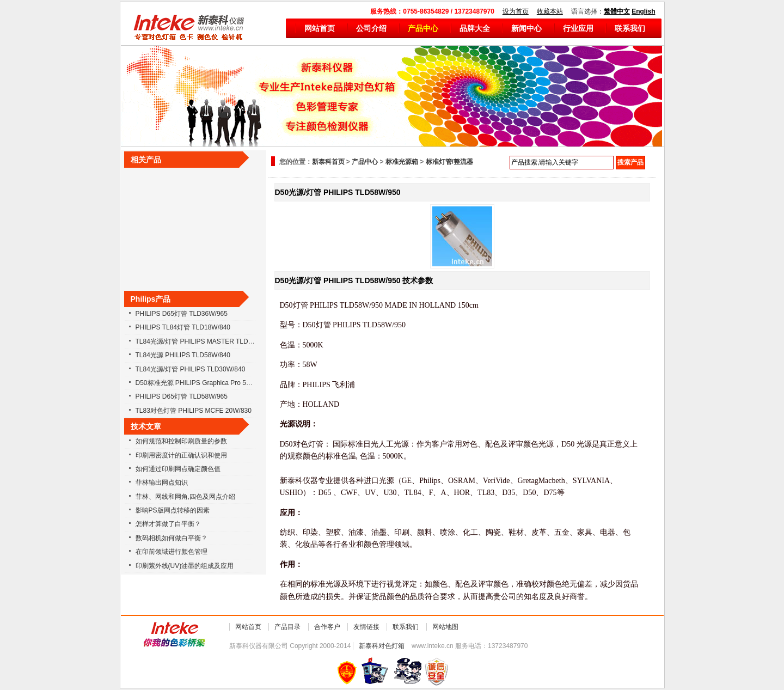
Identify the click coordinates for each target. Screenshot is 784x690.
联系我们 (630, 28)
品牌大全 (475, 28)
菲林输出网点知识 (162, 483)
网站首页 (320, 28)
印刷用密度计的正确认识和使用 (181, 455)
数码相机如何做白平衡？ (171, 538)
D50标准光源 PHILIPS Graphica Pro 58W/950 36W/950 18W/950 (230, 383)
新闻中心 (526, 28)
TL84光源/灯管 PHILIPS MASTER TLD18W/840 (205, 341)
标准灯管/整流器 (449, 162)
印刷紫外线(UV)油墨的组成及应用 (185, 566)
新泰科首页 (328, 162)
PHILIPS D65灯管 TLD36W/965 (182, 314)
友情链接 (366, 627)
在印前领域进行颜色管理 (171, 552)
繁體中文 (617, 11)
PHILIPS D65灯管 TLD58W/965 (182, 396)
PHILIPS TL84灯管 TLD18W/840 (183, 327)
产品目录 (287, 627)
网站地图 (445, 627)
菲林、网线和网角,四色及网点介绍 (185, 497)
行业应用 (578, 28)
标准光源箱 (402, 162)
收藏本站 (550, 11)
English (643, 11)
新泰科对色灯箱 (382, 646)
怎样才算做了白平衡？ (168, 524)
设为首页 (516, 11)
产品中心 (423, 28)
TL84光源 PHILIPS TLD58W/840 (183, 355)
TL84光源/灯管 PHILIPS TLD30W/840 (191, 369)
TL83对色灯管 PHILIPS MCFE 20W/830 (194, 411)
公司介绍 (371, 28)
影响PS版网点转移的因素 (173, 510)
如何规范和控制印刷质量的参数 (181, 441)
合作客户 (327, 627)
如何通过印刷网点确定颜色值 (178, 469)
